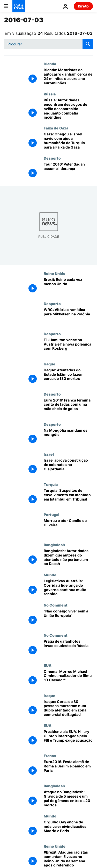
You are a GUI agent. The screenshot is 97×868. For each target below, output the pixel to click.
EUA (48, 665)
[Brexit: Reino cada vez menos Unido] (68, 286)
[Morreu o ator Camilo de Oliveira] (68, 527)
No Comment (56, 605)
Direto (83, 6)
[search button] (88, 44)
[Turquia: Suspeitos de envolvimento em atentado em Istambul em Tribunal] (68, 497)
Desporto (52, 158)
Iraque (50, 364)
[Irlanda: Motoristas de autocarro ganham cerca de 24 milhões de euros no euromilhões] (68, 77)
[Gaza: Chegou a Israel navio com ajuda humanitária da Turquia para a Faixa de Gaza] (68, 141)
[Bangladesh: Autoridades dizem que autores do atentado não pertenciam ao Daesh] (68, 558)
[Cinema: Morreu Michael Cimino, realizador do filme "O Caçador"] (68, 678)
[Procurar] (48, 44)
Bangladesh (54, 545)
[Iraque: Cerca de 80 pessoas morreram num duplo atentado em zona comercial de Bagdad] (68, 709)
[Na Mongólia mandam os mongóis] (68, 437)
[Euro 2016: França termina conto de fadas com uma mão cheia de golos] (68, 407)
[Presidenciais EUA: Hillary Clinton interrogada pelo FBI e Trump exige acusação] (68, 738)
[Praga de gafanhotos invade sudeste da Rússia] (68, 648)
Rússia (50, 94)
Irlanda (50, 64)
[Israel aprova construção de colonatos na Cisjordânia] (68, 467)
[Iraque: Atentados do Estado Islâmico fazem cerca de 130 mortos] (68, 377)
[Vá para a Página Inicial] (19, 6)
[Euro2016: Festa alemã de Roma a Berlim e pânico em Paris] (68, 769)
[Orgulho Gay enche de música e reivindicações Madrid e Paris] (68, 829)
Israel (49, 454)
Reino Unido (55, 273)
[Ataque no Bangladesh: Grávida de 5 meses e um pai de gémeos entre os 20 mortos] (68, 799)
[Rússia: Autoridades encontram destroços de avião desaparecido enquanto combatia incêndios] (68, 109)
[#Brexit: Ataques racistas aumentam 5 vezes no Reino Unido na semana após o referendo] (68, 859)
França (50, 756)
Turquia (51, 484)
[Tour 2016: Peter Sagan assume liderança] (68, 171)
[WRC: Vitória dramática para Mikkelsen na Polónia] (68, 317)
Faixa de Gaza (56, 128)
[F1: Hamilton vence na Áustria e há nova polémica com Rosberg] (68, 347)
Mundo (50, 575)
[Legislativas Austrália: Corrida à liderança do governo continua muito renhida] (68, 588)
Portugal (51, 514)
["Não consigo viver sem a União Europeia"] (68, 618)
